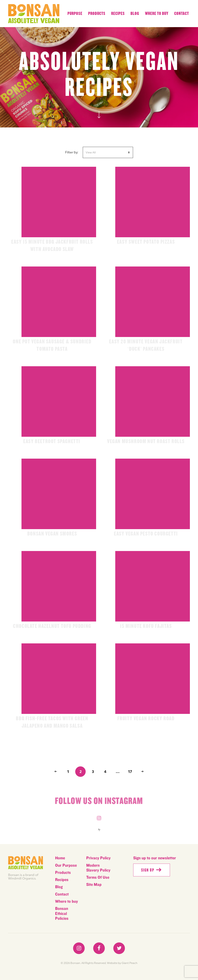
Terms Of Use (98, 877)
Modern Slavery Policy (98, 868)
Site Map (94, 885)
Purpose (75, 14)
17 (130, 772)
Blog (135, 14)
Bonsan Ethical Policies (62, 914)
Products (97, 14)
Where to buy (157, 14)
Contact (182, 14)
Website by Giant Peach (122, 963)
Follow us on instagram (99, 803)
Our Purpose (66, 865)
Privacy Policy (98, 858)
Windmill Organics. (22, 878)
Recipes (118, 14)
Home (60, 858)
